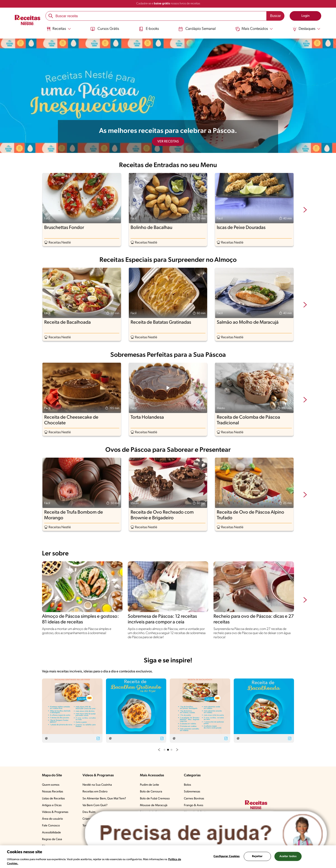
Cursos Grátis (105, 29)
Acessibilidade (51, 833)
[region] (168, 857)
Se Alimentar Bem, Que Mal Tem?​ (104, 799)
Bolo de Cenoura (151, 792)
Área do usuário (52, 819)
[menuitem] (59, 30)
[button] (159, 750)
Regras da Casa (52, 839)
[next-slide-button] (305, 210)
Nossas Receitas (53, 792)
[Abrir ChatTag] (206, 833)
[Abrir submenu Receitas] (59, 29)
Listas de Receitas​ (53, 799)
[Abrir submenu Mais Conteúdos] (254, 29)
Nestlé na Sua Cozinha (97, 785)
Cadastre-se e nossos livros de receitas (168, 4)
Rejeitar (257, 856)
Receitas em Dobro (95, 792)
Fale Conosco (51, 826)
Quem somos (51, 785)
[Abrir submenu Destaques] (306, 29)
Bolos (187, 785)
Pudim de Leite (150, 785)
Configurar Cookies (227, 856)
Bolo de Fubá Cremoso (155, 799)
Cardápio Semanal (197, 29)
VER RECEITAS (168, 142)
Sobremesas (192, 792)
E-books (149, 29)
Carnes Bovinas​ (194, 799)
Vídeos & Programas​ (55, 812)
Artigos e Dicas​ (52, 805)
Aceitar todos (288, 856)
